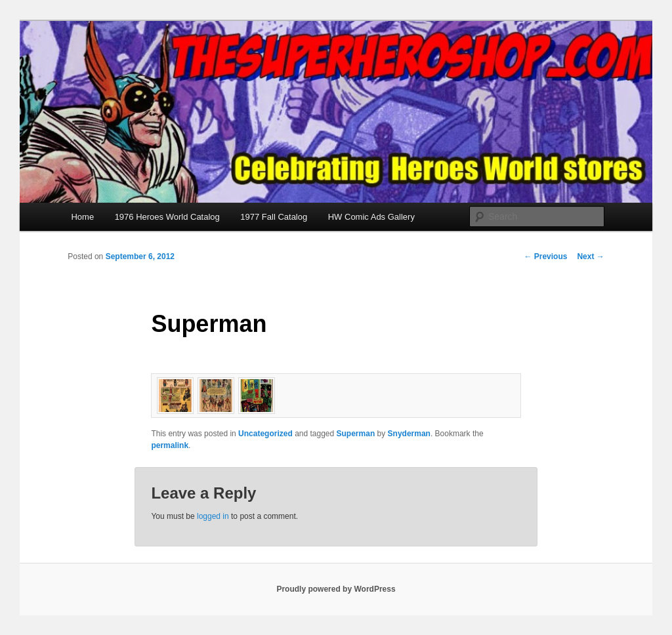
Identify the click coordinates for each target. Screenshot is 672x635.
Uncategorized (265, 434)
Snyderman (409, 434)
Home (82, 217)
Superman (356, 434)
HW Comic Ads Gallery (371, 217)
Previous (545, 256)
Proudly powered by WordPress (336, 589)
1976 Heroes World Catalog (167, 217)
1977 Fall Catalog (274, 217)
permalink (170, 445)
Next (590, 256)
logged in (213, 516)
